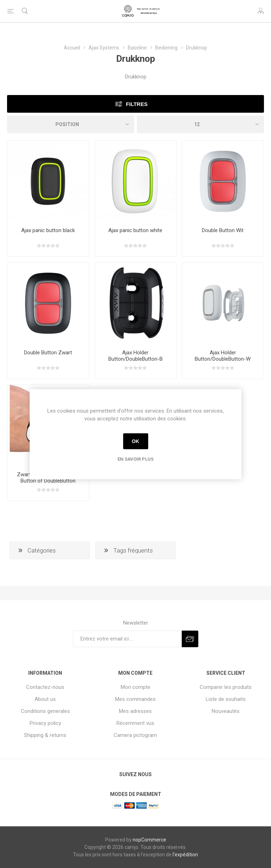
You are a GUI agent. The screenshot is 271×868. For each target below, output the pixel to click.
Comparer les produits (226, 687)
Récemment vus (135, 723)
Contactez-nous (45, 687)
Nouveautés (226, 711)
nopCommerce (149, 840)
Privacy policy (45, 723)
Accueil (72, 48)
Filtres (137, 104)
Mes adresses (135, 711)
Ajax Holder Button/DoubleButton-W (223, 356)
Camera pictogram (135, 735)
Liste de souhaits (226, 699)
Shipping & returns (45, 735)
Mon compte (135, 687)
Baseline (137, 48)
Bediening (166, 48)
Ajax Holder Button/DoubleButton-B (135, 356)
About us (45, 699)
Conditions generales (45, 711)
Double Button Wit (223, 230)
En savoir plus (135, 459)
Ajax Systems (104, 48)
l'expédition (185, 855)
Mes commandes (135, 699)
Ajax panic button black (48, 230)
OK (136, 441)
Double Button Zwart (48, 353)
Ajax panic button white (135, 230)
